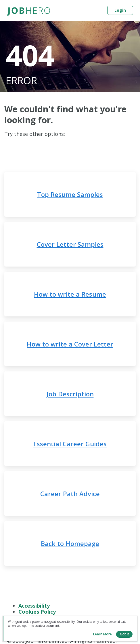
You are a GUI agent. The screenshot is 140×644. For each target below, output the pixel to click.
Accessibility (34, 606)
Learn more (102, 634)
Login (120, 10)
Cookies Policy (37, 612)
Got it (124, 634)
